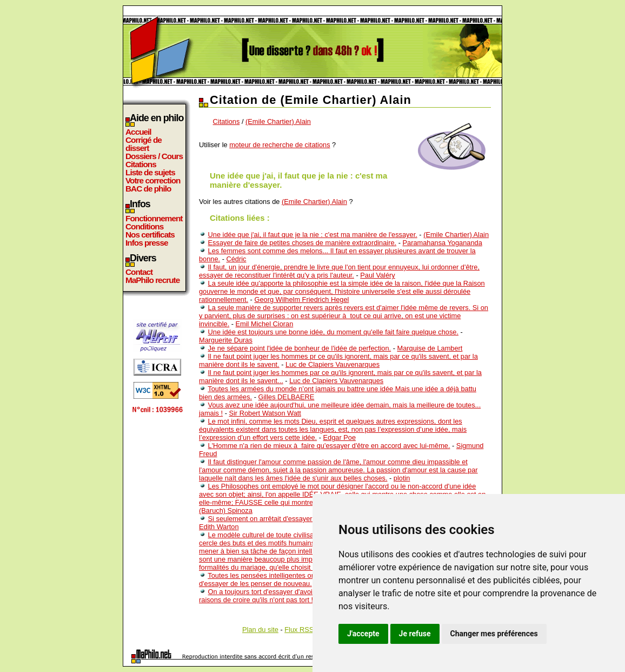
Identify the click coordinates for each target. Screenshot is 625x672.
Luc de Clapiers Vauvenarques (333, 364)
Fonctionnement (154, 218)
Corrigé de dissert (144, 144)
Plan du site (260, 630)
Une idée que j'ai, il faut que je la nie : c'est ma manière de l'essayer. (313, 235)
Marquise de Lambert (430, 348)
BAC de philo (148, 189)
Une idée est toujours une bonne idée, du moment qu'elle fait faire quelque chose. (333, 332)
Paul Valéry (378, 275)
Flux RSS (299, 630)
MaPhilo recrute (152, 280)
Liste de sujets (150, 172)
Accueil (138, 132)
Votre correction (153, 180)
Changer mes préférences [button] (494, 634)
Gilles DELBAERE (287, 397)
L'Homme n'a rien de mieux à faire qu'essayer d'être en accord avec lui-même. (329, 446)
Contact (139, 272)
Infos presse (147, 243)
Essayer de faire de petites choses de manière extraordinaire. (302, 243)
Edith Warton (219, 527)
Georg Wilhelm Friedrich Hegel (301, 299)
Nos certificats (150, 235)
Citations (141, 164)
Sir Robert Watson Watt (265, 413)
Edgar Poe (340, 437)
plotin (402, 478)
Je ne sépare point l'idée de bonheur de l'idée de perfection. (300, 348)
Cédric (237, 259)
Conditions (144, 226)
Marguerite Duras (226, 340)
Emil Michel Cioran (265, 324)
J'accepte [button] (363, 634)
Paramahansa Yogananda (442, 243)
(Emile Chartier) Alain (278, 121)
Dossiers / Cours (154, 156)
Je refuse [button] (415, 634)
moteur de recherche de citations (280, 145)
